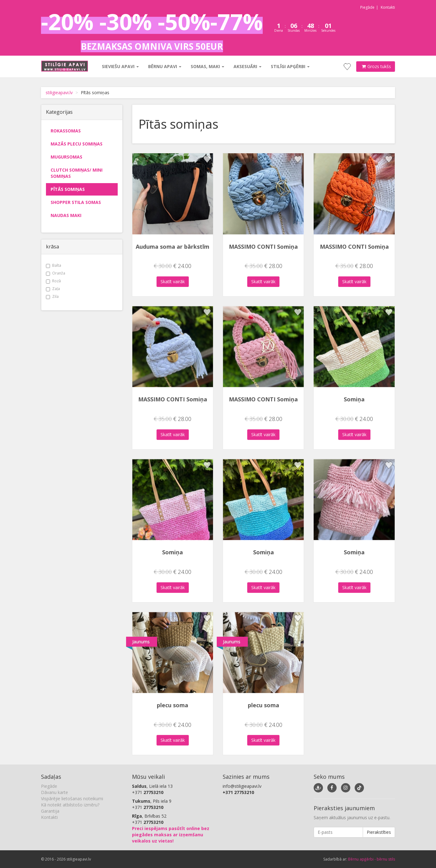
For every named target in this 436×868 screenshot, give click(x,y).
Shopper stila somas (76, 202)
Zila (52, 296)
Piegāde (367, 7)
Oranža (56, 273)
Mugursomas (66, 157)
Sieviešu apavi (120, 66)
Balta (54, 265)
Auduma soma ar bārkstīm (173, 247)
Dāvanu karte (55, 792)
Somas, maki (207, 66)
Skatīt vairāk (173, 282)
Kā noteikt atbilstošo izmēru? (70, 805)
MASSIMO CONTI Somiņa (263, 247)
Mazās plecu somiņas (77, 144)
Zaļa (53, 289)
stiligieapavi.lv (59, 92)
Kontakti (388, 7)
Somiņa (354, 399)
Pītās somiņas (68, 189)
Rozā (53, 281)
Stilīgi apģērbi (290, 66)
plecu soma (173, 705)
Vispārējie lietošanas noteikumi (72, 799)
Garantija (50, 811)
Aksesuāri (247, 66)
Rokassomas (66, 131)
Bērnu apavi (164, 66)
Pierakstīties (379, 832)
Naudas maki (66, 215)
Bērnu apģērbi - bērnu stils (372, 859)
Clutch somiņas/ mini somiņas (77, 173)
